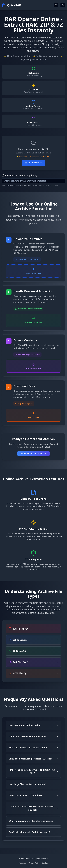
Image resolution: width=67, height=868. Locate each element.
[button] (33, 153)
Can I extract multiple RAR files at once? (33, 832)
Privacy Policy (34, 863)
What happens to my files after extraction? (33, 821)
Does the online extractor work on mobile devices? (35, 808)
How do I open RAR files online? (33, 725)
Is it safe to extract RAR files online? (33, 736)
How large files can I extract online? (33, 784)
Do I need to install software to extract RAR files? (34, 771)
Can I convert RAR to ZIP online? (33, 795)
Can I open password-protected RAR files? (33, 759)
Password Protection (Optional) (19, 175)
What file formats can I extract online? (33, 748)
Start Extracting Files (33, 454)
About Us (22, 863)
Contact (45, 863)
